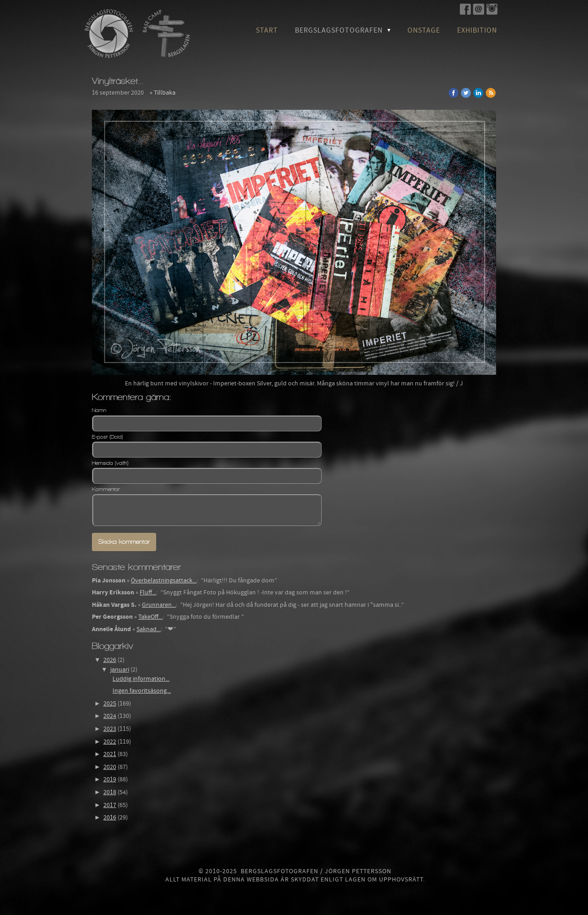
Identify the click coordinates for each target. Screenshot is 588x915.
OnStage (424, 30)
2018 (110, 792)
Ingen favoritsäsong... (142, 691)
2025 (110, 704)
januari (120, 670)
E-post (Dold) (107, 437)
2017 (110, 805)
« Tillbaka (163, 93)
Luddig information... (141, 679)
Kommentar (106, 489)
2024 (110, 716)
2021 (110, 754)
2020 (110, 767)
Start (267, 30)
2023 (110, 729)
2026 (110, 660)
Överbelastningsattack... (164, 581)
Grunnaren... (159, 605)
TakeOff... (150, 617)
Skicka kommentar (124, 542)
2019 (110, 779)
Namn (99, 410)
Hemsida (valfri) (110, 463)
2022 (110, 742)
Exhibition (477, 30)
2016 (110, 818)
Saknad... (149, 629)
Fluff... (148, 593)
